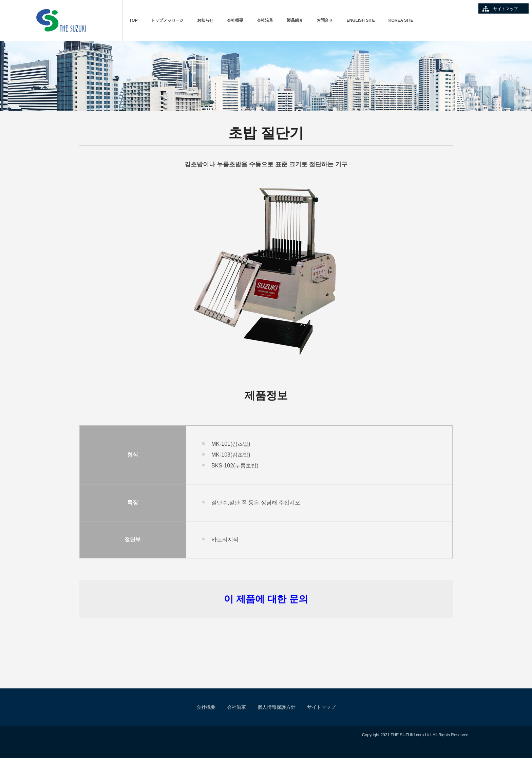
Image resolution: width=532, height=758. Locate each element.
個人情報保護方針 (277, 707)
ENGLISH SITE (360, 20)
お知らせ (205, 20)
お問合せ (325, 20)
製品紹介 (295, 20)
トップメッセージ (167, 20)
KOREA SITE (401, 20)
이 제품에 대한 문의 (266, 599)
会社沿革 (265, 20)
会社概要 (235, 20)
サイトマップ (506, 9)
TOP (133, 20)
